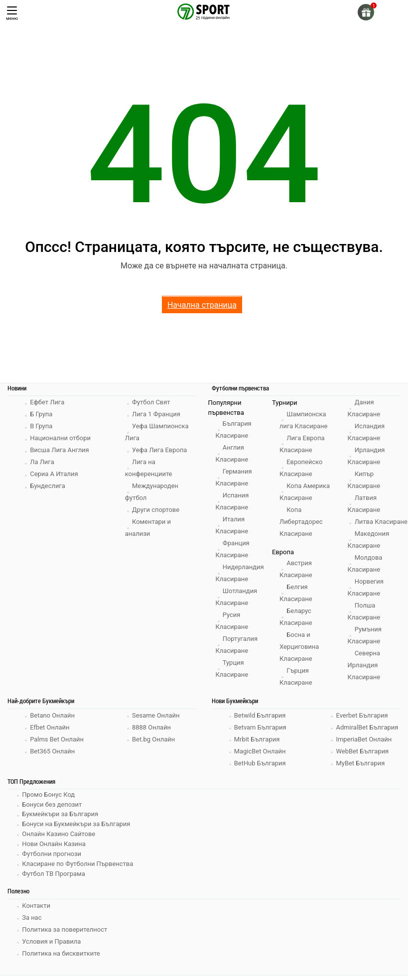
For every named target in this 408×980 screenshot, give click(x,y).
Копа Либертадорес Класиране (301, 522)
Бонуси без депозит (53, 810)
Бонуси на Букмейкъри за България (77, 830)
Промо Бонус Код (49, 800)
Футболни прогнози (52, 859)
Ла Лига (43, 462)
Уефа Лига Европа (160, 450)
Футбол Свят (152, 402)
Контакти (37, 910)
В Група (42, 426)
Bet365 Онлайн (53, 758)
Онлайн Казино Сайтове (59, 839)
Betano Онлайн (53, 722)
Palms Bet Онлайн (57, 746)
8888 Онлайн (152, 734)
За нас (32, 922)
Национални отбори (61, 438)
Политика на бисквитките (62, 958)
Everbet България (362, 722)
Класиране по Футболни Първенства (78, 869)
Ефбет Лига (48, 402)
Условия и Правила (52, 946)
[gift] (366, 12)
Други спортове (156, 510)
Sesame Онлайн (156, 722)
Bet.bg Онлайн (154, 746)
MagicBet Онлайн (261, 758)
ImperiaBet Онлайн (364, 746)
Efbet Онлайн (50, 734)
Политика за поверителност (65, 934)
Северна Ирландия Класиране (364, 677)
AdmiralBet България (367, 734)
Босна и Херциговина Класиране (299, 647)
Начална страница (202, 305)
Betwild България (261, 722)
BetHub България (261, 770)
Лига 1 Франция (157, 414)
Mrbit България (258, 746)
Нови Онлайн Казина (54, 849)
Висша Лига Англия (60, 450)
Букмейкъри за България (61, 820)
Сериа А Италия (55, 474)
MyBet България (361, 770)
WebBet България (363, 758)
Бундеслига (48, 486)
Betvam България (261, 734)
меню (12, 14)
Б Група (42, 414)
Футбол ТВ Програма (54, 878)
